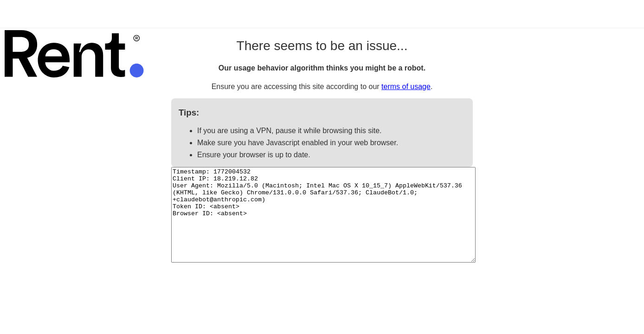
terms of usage (406, 87)
